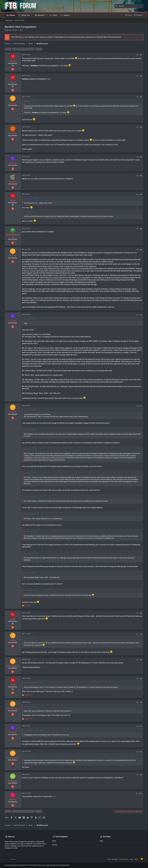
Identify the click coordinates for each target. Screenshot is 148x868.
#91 (141, 406)
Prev (9, 49)
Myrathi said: (28, 101)
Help (131, 859)
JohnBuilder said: (30, 199)
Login (101, 841)
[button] (32, 15)
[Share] (137, 55)
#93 (141, 634)
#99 (141, 775)
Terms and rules (112, 859)
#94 (141, 660)
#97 (141, 726)
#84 (141, 127)
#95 (141, 679)
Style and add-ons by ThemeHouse (58, 865)
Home (54, 841)
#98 (141, 752)
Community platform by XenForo (25, 865)
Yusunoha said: (29, 319)
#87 (141, 194)
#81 (141, 55)
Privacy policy (124, 859)
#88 (141, 229)
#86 (141, 176)
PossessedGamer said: (32, 683)
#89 (141, 250)
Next (38, 49)
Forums (55, 845)
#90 (141, 315)
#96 (141, 702)
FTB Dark (13, 859)
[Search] (129, 6)
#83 (141, 97)
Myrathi (9, 30)
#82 (141, 76)
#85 (141, 157)
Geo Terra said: (29, 410)
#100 (140, 793)
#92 (141, 613)
